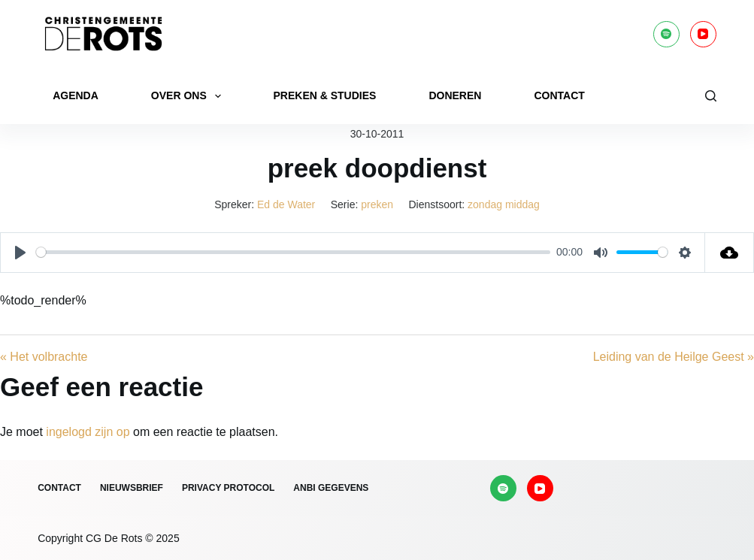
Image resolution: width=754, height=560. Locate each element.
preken (377, 204)
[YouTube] (703, 34)
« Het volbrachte (44, 357)
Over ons (189, 96)
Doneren (455, 95)
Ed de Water (286, 204)
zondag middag (504, 204)
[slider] (293, 252)
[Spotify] (666, 34)
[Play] (20, 253)
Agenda (76, 95)
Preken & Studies (325, 95)
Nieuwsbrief (132, 488)
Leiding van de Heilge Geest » (674, 357)
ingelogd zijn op (88, 432)
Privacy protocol (228, 488)
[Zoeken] (711, 96)
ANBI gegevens (331, 488)
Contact (559, 95)
